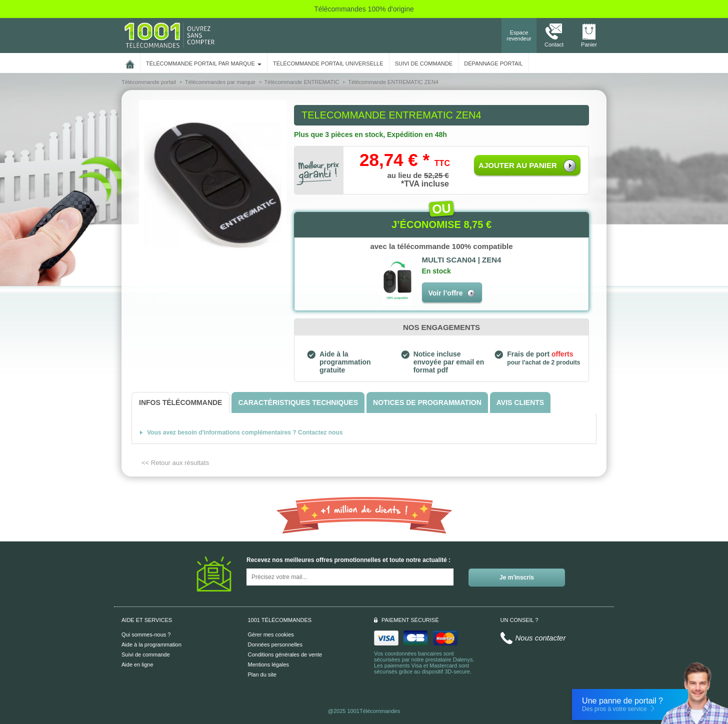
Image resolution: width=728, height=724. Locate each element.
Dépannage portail (493, 63)
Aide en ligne (137, 664)
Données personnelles (275, 644)
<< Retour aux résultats (175, 463)
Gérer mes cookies (271, 634)
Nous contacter (541, 638)
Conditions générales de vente (285, 654)
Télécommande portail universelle (328, 63)
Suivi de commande (146, 654)
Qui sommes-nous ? (146, 634)
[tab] (180, 403)
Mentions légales (269, 664)
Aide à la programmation (151, 644)
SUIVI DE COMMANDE (424, 63)
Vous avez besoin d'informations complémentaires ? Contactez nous (245, 432)
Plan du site (262, 674)
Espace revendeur (519, 35)
